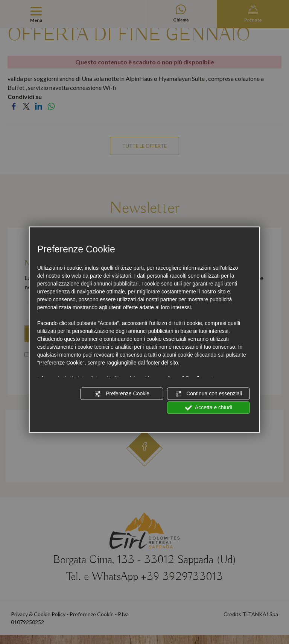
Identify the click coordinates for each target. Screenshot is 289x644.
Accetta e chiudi (209, 408)
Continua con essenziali (208, 394)
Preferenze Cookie (122, 394)
